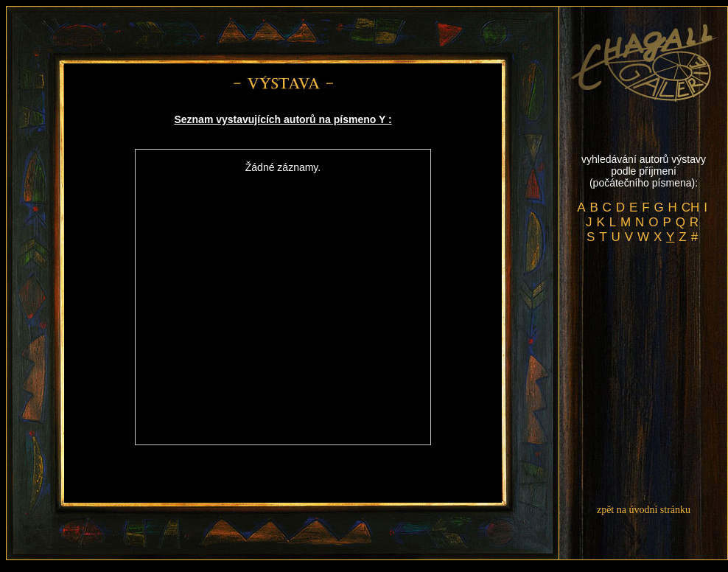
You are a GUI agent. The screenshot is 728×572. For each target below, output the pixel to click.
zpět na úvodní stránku (644, 510)
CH (691, 207)
